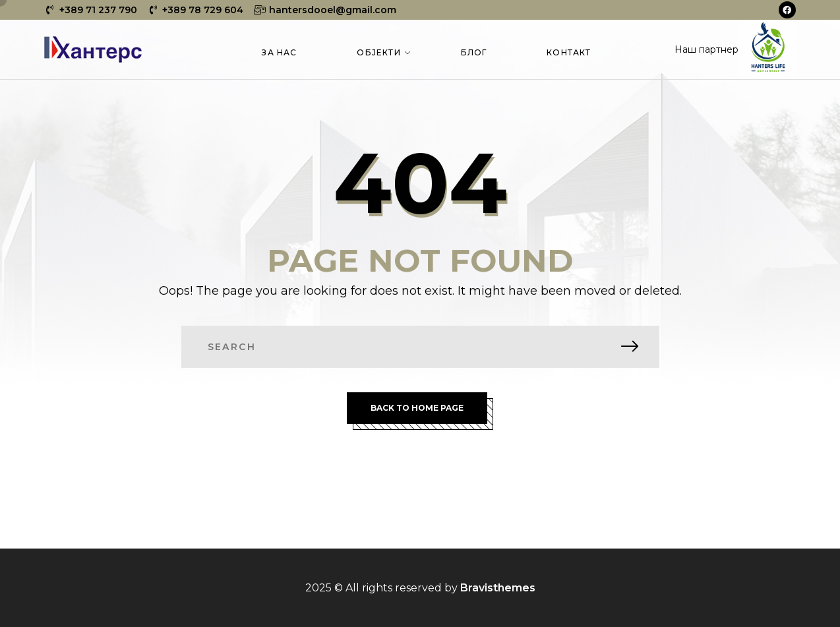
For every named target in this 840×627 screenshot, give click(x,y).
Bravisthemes (498, 588)
